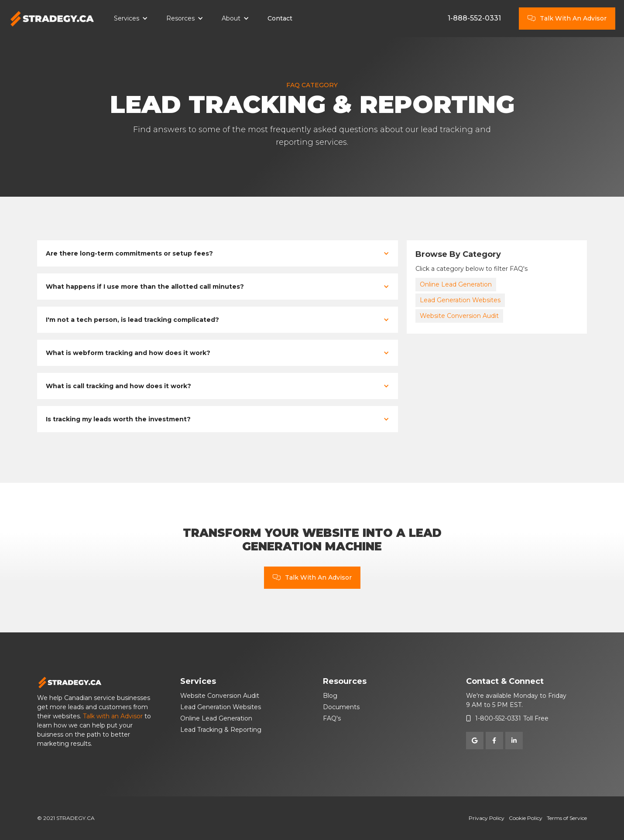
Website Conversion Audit (459, 316)
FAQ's (332, 718)
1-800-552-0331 (498, 718)
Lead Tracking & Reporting (221, 730)
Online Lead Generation (456, 284)
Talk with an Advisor (113, 716)
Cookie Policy (526, 818)
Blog (330, 696)
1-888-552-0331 (474, 18)
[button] (131, 19)
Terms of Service (567, 818)
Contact (280, 18)
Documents (341, 707)
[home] (52, 19)
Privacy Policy (487, 818)
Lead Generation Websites (460, 300)
